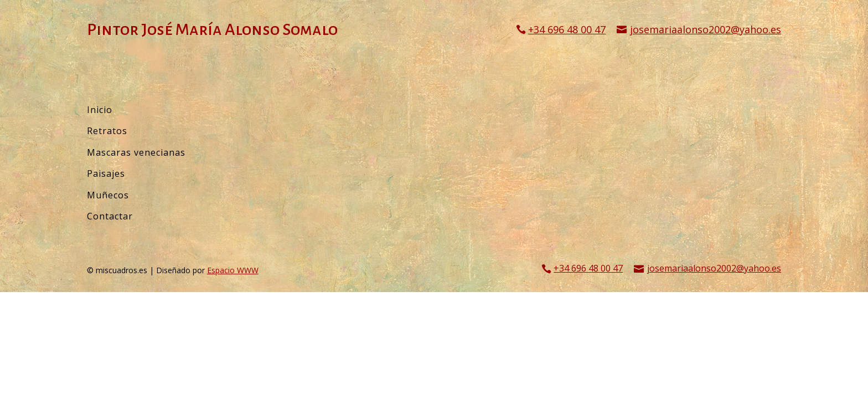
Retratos (107, 131)
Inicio (100, 110)
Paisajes (106, 173)
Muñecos (108, 195)
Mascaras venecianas (136, 152)
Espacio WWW (233, 270)
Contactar (110, 216)
